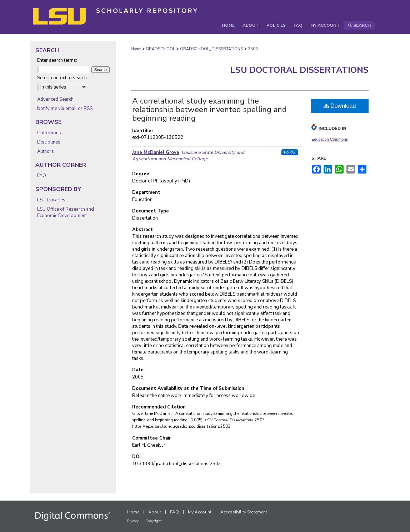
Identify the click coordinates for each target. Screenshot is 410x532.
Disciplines (49, 142)
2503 (253, 49)
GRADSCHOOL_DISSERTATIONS (211, 49)
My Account (200, 512)
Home (136, 49)
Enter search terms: (57, 60)
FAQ (42, 176)
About (155, 512)
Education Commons (330, 139)
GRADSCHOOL (160, 49)
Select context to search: (62, 78)
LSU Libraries (51, 200)
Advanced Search (55, 99)
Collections (49, 133)
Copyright (154, 521)
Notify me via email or (65, 109)
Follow (290, 152)
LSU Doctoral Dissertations (299, 70)
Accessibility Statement (244, 512)
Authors (46, 151)
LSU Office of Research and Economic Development (66, 212)
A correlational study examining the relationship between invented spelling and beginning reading (209, 110)
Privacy (133, 521)
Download (340, 106)
